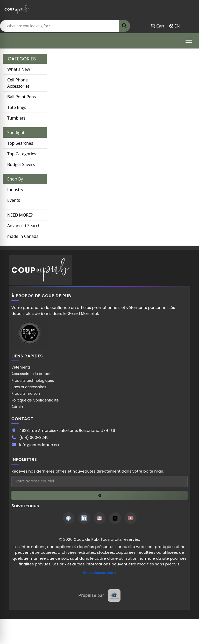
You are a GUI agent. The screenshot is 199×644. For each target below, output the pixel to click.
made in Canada (23, 236)
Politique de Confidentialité (35, 400)
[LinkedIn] (84, 518)
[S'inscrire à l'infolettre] (99, 496)
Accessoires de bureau (31, 374)
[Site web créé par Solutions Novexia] (100, 595)
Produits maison (26, 394)
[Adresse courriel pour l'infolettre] (99, 482)
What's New (19, 69)
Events (14, 200)
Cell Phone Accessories (19, 83)
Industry (15, 190)
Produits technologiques (33, 381)
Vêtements (21, 367)
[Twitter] (115, 518)
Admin (17, 407)
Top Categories (22, 154)
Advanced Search (24, 226)
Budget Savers (21, 164)
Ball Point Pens (22, 97)
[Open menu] (189, 41)
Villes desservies (98, 573)
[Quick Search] (60, 26)
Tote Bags (17, 107)
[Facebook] (69, 518)
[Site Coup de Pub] (30, 333)
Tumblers (16, 118)
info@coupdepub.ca (39, 445)
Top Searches (20, 143)
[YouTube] (131, 518)
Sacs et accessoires (29, 387)
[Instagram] (100, 518)
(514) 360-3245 (34, 437)
